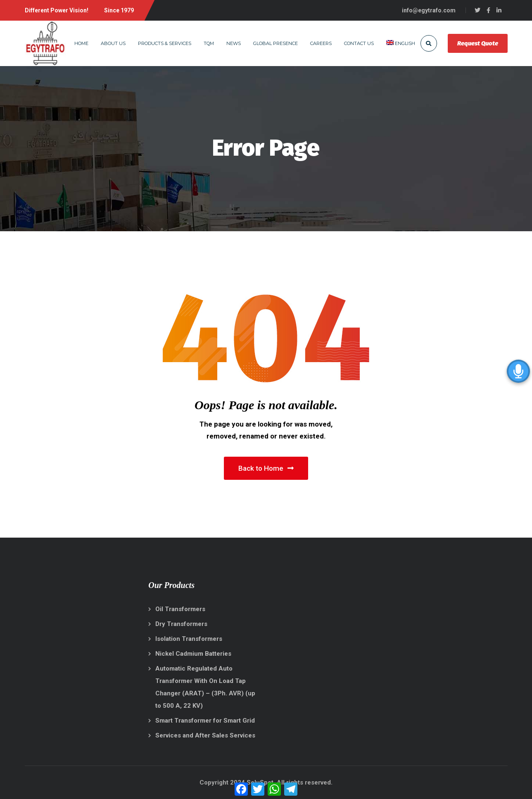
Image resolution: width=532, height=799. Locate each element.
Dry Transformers (181, 624)
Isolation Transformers (189, 639)
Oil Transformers (180, 609)
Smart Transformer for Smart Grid (205, 721)
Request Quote (478, 43)
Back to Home (266, 468)
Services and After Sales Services (205, 735)
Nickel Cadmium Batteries (193, 654)
